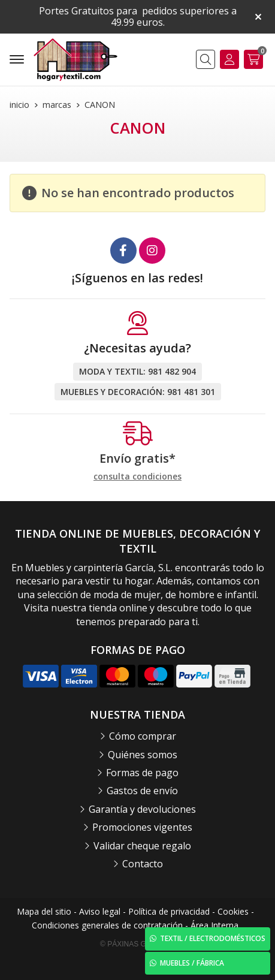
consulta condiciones (137, 477)
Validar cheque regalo (142, 846)
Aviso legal (100, 911)
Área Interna (214, 925)
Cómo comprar (143, 736)
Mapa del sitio (44, 911)
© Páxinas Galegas (137, 944)
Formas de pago (142, 773)
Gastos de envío (142, 791)
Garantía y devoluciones (142, 809)
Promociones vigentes (142, 827)
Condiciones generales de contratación (107, 925)
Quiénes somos (143, 755)
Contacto (143, 864)
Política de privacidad (169, 911)
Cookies (233, 911)
